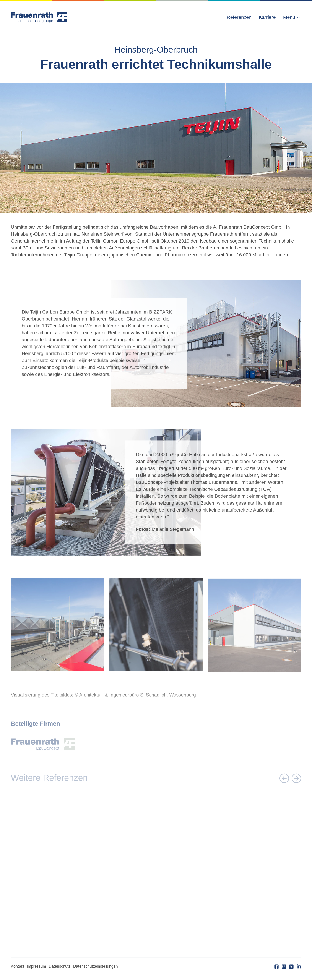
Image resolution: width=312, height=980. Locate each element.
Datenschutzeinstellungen (96, 966)
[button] (290, 17)
